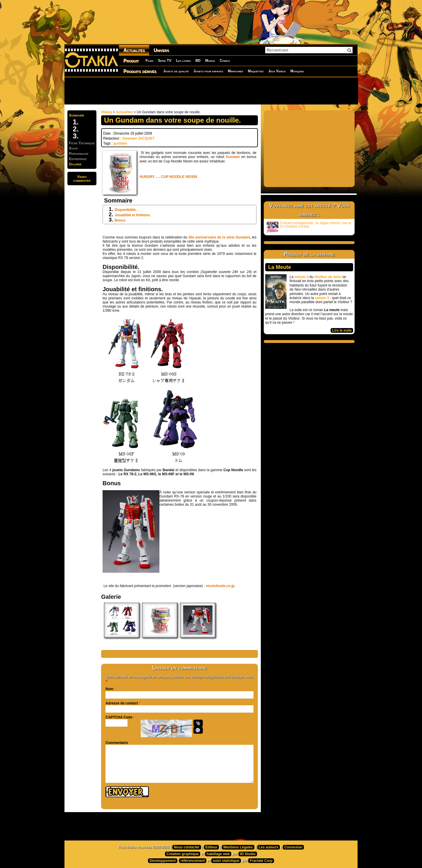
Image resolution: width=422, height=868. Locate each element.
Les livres (183, 61)
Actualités (134, 50)
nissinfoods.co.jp (220, 586)
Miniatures (235, 71)
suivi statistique (226, 861)
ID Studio (248, 854)
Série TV (165, 61)
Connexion (293, 847)
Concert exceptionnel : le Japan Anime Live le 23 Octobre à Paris (309, 227)
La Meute (280, 267)
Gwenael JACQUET (138, 138)
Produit (131, 61)
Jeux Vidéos (277, 71)
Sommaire (76, 115)
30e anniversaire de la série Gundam (219, 237)
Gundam (233, 157)
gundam (120, 143)
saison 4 (302, 277)
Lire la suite (342, 330)
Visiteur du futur (328, 277)
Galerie (75, 164)
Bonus (120, 220)
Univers (161, 50)
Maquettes (256, 71)
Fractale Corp (261, 861)
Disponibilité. (126, 210)
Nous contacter (187, 847)
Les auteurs (269, 847)
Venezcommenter (82, 179)
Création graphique (183, 854)
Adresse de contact (122, 703)
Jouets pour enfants (208, 71)
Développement (162, 861)
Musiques (297, 71)
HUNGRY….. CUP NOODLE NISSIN (168, 177)
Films (149, 61)
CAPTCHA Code (119, 717)
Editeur (211, 847)
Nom (109, 689)
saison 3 (322, 298)
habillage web (218, 854)
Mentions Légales (238, 847)
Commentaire (117, 743)
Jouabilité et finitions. (133, 215)
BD (198, 61)
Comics (225, 61)
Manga (210, 61)
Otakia (107, 112)
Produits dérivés (140, 71)
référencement (193, 861)
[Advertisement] (211, 91)
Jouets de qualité (176, 71)
